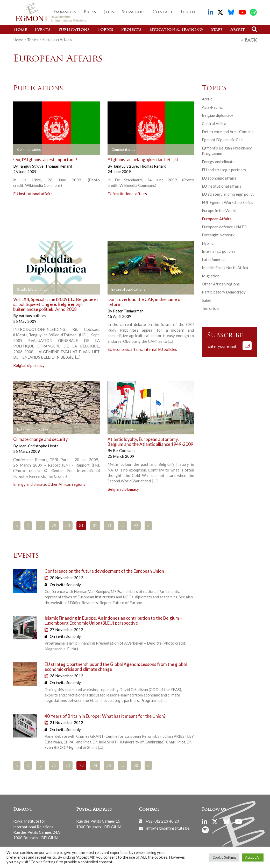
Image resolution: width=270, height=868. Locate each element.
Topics (105, 30)
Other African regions (66, 483)
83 (109, 525)
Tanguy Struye (31, 165)
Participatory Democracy (224, 291)
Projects (131, 30)
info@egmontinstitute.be (168, 827)
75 (109, 765)
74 (95, 765)
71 (54, 765)
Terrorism (210, 307)
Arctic (207, 98)
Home (20, 30)
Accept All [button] (253, 857)
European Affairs (217, 218)
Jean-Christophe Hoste (39, 445)
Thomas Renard (59, 165)
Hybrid (208, 242)
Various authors (32, 315)
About (238, 30)
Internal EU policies (160, 348)
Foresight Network (218, 234)
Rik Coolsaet (124, 450)
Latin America (214, 259)
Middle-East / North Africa (225, 267)
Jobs (109, 12)
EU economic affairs (125, 348)
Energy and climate (30, 483)
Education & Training (176, 30)
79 (54, 525)
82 (95, 525)
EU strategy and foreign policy (228, 193)
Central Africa (214, 122)
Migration (211, 275)
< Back (249, 40)
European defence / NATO (224, 226)
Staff (217, 30)
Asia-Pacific (212, 106)
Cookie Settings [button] (224, 857)
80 (68, 525)
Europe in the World (219, 210)
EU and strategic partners (224, 169)
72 (68, 765)
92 (136, 525)
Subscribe (133, 12)
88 (136, 765)
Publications (74, 30)
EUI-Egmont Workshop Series (228, 202)
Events (43, 30)
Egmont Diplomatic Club (223, 139)
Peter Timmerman (128, 310)
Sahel (207, 299)
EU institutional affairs (33, 193)
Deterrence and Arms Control (227, 131)
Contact (163, 12)
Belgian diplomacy (29, 365)
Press (90, 12)
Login (188, 12)
